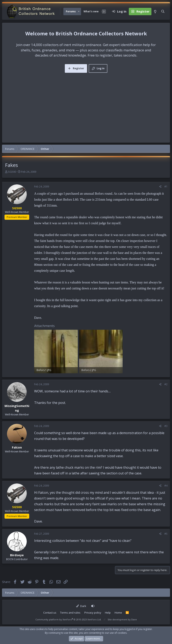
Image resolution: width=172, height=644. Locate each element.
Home (118, 613)
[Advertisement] (86, 104)
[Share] (160, 187)
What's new (91, 11)
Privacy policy (93, 613)
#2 (166, 384)
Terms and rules (70, 613)
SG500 (12, 172)
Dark (81, 606)
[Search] (163, 12)
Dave (134, 619)
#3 (166, 426)
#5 (166, 534)
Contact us (50, 613)
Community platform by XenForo (68, 619)
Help (108, 613)
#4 (166, 486)
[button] (79, 12)
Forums (71, 11)
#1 (166, 187)
